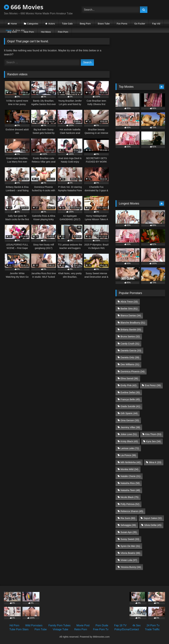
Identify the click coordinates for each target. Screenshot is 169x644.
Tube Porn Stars (19, 629)
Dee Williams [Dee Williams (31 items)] (130, 364)
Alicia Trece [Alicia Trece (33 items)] (129, 302)
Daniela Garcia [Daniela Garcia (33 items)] (131, 350)
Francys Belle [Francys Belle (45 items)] (130, 399)
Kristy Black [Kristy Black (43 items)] (129, 441)
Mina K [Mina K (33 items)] (155, 462)
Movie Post (83, 625)
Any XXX (12, 32)
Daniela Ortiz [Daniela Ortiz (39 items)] (130, 357)
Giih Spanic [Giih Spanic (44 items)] (129, 413)
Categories (33, 24)
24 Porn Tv (153, 625)
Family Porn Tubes (59, 625)
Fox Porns (122, 24)
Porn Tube (41, 629)
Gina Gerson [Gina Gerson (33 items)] (130, 420)
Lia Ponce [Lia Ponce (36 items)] (128, 455)
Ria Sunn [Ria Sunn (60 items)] (128, 518)
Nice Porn (29, 32)
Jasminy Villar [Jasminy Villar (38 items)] (130, 427)
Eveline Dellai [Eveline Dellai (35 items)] (130, 392)
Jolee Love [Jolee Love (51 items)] (129, 434)
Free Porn (63, 32)
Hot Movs (46, 32)
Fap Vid (156, 24)
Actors (52, 24)
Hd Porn (14, 625)
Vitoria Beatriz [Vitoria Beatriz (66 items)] (130, 553)
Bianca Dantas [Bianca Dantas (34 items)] (131, 315)
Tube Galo (67, 24)
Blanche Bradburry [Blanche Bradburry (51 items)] (133, 323)
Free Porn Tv (101, 629)
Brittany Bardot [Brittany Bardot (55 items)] (131, 330)
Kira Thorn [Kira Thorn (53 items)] (153, 434)
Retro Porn (81, 629)
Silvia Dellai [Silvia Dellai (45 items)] (153, 525)
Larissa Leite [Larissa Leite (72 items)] (130, 448)
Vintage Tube (60, 629)
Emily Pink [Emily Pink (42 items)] (128, 385)
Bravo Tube (104, 24)
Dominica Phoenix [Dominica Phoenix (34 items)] (133, 371)
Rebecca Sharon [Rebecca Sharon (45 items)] (132, 511)
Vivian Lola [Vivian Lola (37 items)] (129, 560)
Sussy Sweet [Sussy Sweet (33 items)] (130, 539)
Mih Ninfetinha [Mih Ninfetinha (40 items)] (131, 462)
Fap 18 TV (120, 625)
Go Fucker (140, 24)
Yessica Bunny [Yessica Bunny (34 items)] (131, 567)
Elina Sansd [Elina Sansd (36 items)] (129, 378)
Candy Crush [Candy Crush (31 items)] (130, 344)
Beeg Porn (85, 24)
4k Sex (137, 625)
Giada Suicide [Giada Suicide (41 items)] (130, 406)
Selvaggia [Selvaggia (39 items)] (128, 525)
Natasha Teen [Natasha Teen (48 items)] (130, 490)
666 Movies (24, 7)
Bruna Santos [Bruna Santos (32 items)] (130, 336)
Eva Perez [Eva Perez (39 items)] (153, 385)
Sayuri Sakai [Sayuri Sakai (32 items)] (153, 518)
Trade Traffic (152, 629)
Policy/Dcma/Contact (127, 629)
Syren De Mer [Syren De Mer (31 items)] (130, 546)
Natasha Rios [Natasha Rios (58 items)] (130, 483)
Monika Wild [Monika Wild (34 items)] (129, 469)
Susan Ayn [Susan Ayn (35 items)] (129, 532)
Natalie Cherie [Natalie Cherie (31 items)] (130, 476)
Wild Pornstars (34, 625)
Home (14, 24)
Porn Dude (102, 625)
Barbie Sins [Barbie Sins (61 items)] (129, 309)
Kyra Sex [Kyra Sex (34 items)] (153, 441)
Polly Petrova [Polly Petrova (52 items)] (130, 504)
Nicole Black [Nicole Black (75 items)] (129, 497)
